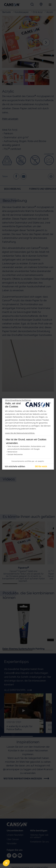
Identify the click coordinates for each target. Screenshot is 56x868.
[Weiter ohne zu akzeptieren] (18, 400)
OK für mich (41, 467)
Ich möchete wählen (15, 467)
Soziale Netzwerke (15, 454)
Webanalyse (12, 452)
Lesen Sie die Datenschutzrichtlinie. (20, 433)
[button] (6, 863)
